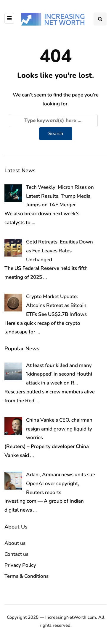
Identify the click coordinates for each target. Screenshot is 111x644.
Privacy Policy (20, 565)
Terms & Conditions (26, 576)
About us (15, 543)
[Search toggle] (100, 19)
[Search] (53, 121)
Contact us (16, 554)
